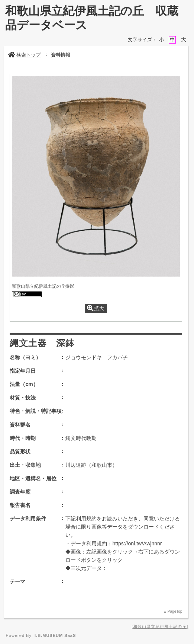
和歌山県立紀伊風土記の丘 (160, 627)
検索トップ (24, 55)
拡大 (96, 308)
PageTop (175, 611)
